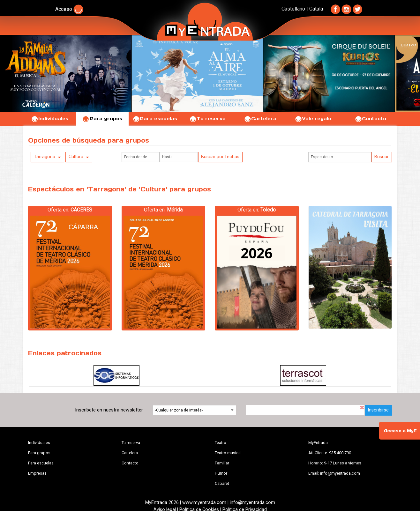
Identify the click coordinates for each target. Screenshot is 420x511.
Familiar (222, 463)
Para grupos (102, 119)
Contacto (370, 119)
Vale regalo (313, 119)
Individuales (50, 119)
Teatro (221, 443)
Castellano (293, 9)
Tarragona (45, 157)
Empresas (37, 473)
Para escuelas (155, 119)
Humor (221, 473)
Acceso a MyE (400, 431)
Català (316, 9)
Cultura (76, 157)
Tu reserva (207, 119)
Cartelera (260, 119)
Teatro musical (228, 453)
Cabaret (222, 483)
